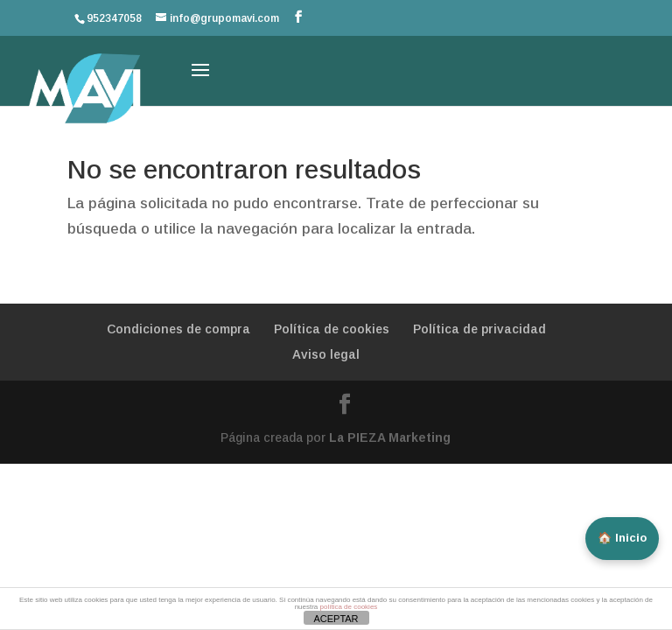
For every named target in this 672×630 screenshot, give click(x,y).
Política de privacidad (479, 329)
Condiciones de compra (178, 329)
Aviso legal (326, 354)
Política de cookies (332, 329)
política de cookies (349, 607)
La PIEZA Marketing (390, 437)
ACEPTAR (336, 619)
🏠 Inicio (622, 538)
